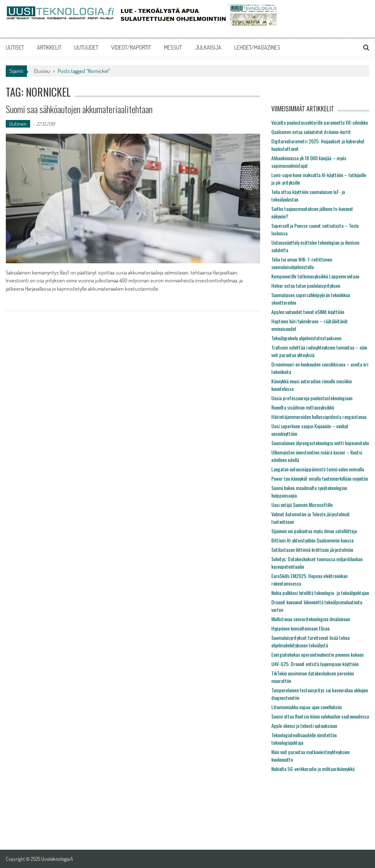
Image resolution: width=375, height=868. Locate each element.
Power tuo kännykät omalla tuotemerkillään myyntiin (320, 478)
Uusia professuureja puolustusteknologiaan (312, 398)
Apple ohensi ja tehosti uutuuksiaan (304, 726)
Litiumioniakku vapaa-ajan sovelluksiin (306, 707)
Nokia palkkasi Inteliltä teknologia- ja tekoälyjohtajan (320, 593)
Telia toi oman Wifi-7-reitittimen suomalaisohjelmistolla (302, 263)
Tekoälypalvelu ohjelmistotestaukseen (306, 338)
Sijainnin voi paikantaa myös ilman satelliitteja (314, 531)
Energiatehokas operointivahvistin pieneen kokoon (317, 654)
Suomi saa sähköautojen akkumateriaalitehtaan (79, 109)
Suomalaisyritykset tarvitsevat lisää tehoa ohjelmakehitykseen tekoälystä (310, 641)
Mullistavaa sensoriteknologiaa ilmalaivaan (311, 619)
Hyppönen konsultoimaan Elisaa (300, 628)
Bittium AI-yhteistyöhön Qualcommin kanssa (312, 540)
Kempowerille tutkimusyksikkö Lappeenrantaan (315, 276)
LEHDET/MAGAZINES (257, 47)
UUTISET (15, 47)
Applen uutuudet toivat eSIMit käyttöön (308, 312)
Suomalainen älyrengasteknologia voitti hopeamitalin (320, 443)
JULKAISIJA (208, 47)
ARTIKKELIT (49, 47)
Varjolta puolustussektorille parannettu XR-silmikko (320, 122)
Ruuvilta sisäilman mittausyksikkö (303, 407)
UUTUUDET (86, 47)
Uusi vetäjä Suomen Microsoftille (302, 505)
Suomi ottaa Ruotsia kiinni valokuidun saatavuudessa (320, 716)
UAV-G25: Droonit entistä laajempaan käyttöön (315, 664)
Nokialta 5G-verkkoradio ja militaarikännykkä (313, 769)
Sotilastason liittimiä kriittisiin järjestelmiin (312, 550)
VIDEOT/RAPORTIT (131, 47)
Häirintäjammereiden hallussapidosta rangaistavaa (319, 417)
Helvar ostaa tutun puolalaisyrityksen (306, 285)
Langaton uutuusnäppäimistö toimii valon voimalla (318, 469)
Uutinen (18, 124)
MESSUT (173, 47)
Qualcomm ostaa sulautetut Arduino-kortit (311, 132)
